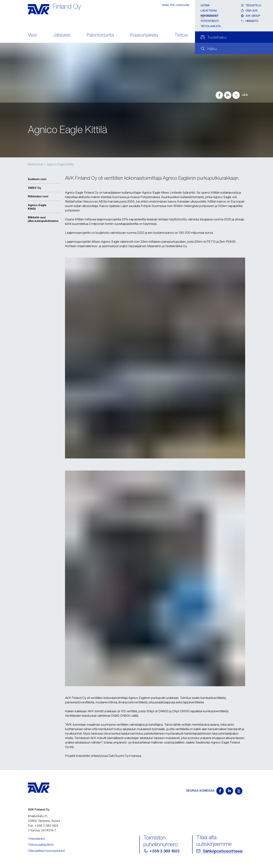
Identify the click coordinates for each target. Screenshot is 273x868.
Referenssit (209, 16)
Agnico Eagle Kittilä (60, 164)
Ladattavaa (209, 10)
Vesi (32, 35)
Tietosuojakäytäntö (41, 845)
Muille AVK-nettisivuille (176, 5)
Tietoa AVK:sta (211, 26)
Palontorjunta (100, 35)
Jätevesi (62, 35)
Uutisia (205, 5)
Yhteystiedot (210, 21)
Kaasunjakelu (144, 35)
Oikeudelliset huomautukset (46, 851)
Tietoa (181, 35)
